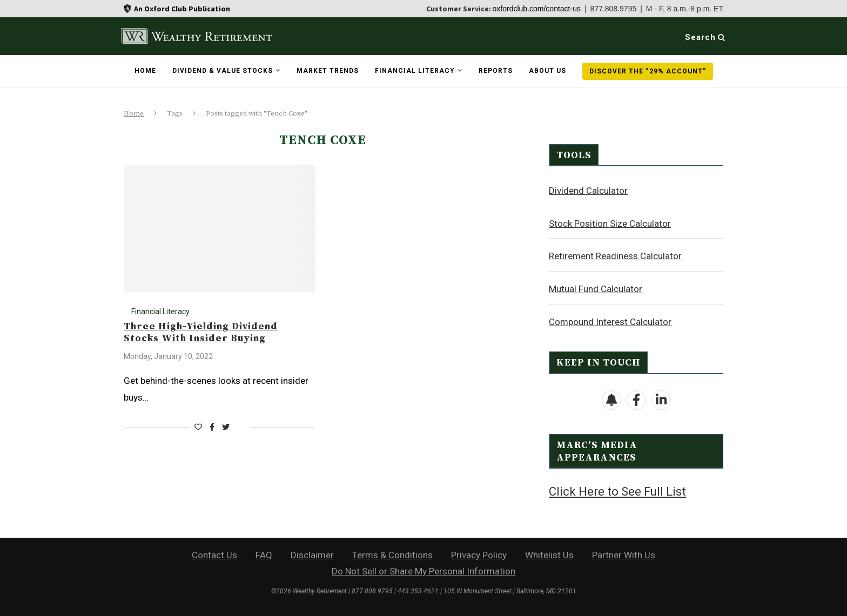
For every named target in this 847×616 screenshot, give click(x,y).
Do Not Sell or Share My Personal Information (423, 570)
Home (145, 71)
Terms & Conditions (392, 554)
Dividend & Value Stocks (223, 71)
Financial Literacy (415, 71)
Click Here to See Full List (617, 491)
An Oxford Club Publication (182, 9)
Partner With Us (624, 554)
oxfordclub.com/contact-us (537, 9)
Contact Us (214, 554)
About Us (547, 71)
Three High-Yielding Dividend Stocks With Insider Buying (201, 332)
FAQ (264, 554)
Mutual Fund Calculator (596, 288)
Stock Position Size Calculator (610, 223)
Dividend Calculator (588, 190)
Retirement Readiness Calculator (615, 255)
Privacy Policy (479, 554)
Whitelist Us (549, 554)
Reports (496, 71)
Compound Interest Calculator (610, 321)
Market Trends (328, 71)
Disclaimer (312, 554)
